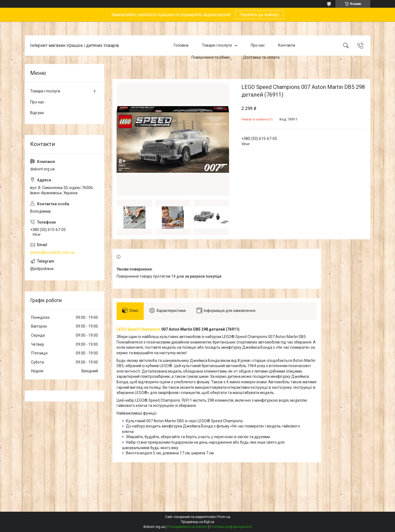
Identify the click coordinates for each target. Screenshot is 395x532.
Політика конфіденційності (231, 527)
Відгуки (37, 113)
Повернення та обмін (211, 57)
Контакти (287, 45)
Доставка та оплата (261, 57)
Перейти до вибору (259, 15)
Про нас (258, 45)
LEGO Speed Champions (139, 329)
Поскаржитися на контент (187, 527)
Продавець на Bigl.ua (198, 522)
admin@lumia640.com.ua (52, 252)
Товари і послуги (217, 45)
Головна (181, 45)
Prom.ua (224, 517)
